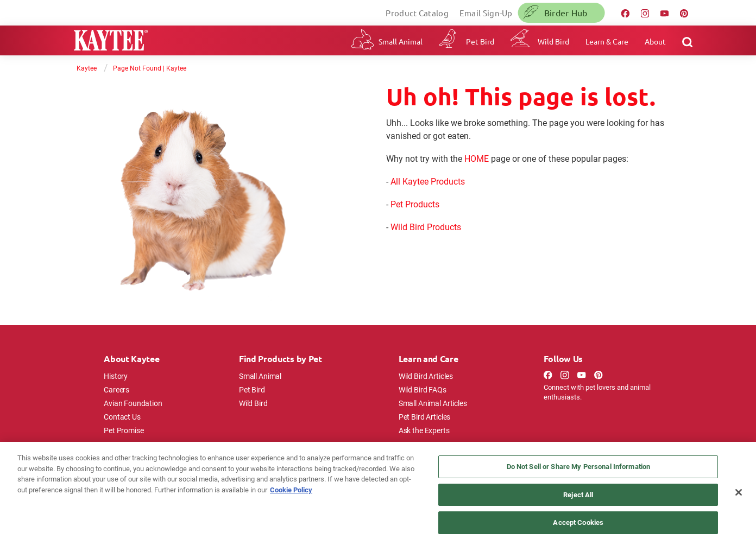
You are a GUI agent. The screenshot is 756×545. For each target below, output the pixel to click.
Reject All (578, 495)
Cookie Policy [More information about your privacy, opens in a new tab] (291, 490)
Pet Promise (124, 430)
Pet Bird (480, 41)
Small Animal (401, 41)
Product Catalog (417, 13)
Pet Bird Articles (424, 417)
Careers (116, 389)
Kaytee (87, 68)
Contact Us (122, 417)
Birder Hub (566, 12)
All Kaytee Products (428, 181)
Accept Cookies (578, 522)
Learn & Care (607, 41)
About (655, 41)
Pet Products (415, 204)
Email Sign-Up (486, 13)
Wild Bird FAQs (423, 389)
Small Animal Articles (433, 403)
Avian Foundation (133, 403)
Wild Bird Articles (426, 376)
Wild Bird (553, 41)
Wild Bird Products (426, 227)
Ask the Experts (424, 430)
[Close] (739, 492)
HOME (477, 158)
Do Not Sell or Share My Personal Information (579, 466)
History (116, 376)
